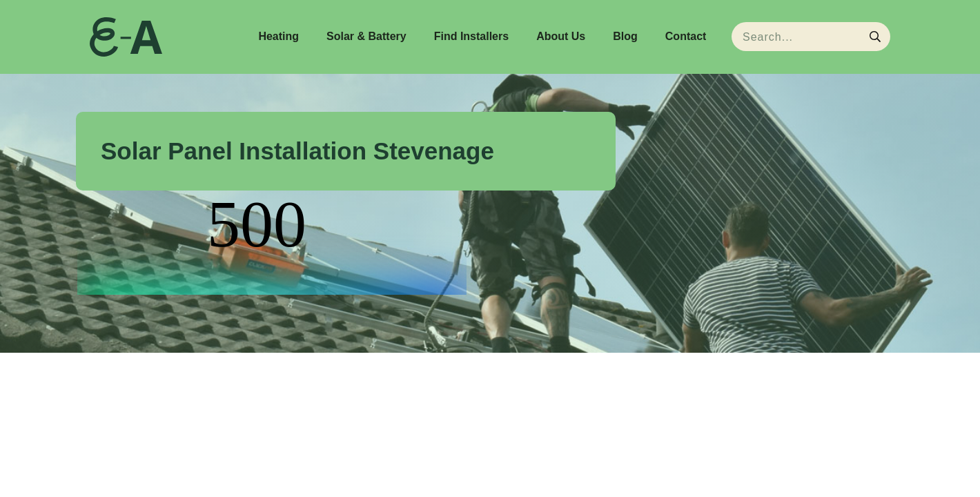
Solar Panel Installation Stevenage (297, 151)
